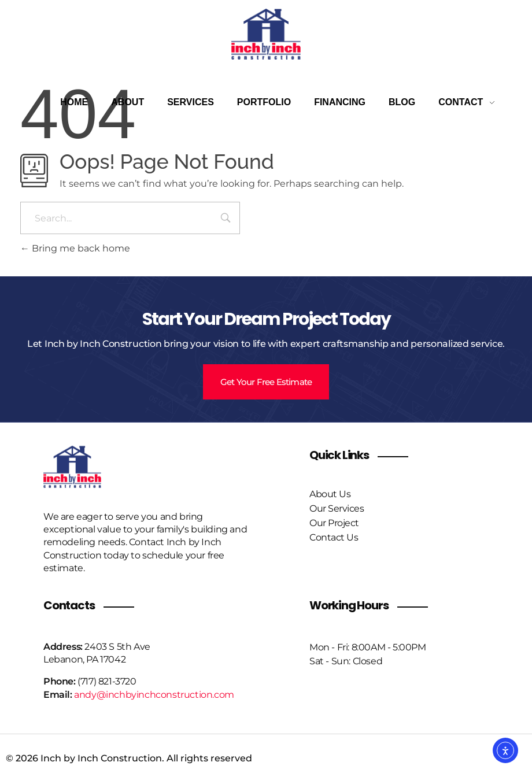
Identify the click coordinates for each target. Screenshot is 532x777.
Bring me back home (75, 248)
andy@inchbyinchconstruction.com (154, 695)
